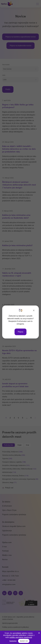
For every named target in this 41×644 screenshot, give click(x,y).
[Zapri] (34, 311)
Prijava (20, 332)
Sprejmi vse (24, 641)
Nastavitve (13, 641)
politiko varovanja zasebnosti (21, 637)
